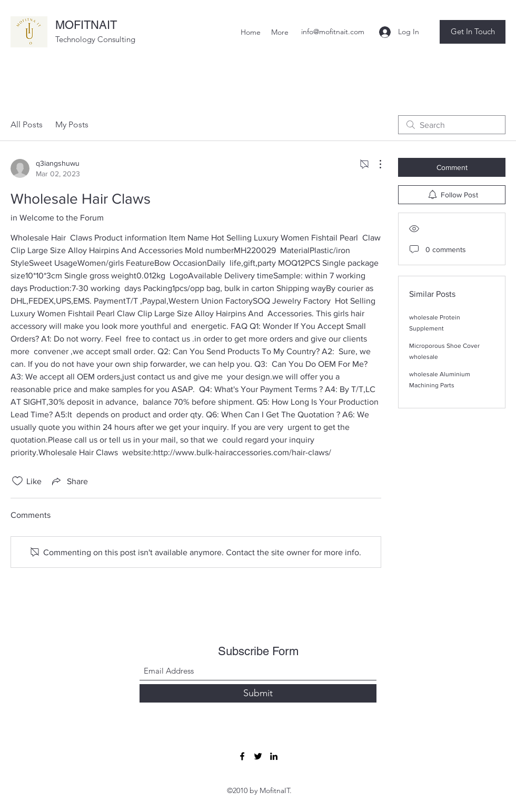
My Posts (72, 124)
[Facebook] (242, 756)
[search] (452, 125)
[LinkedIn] (274, 756)
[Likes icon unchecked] (17, 481)
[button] (473, 32)
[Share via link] (69, 481)
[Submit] (258, 693)
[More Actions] (375, 164)
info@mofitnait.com (333, 32)
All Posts (27, 124)
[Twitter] (258, 756)
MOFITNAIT (86, 25)
